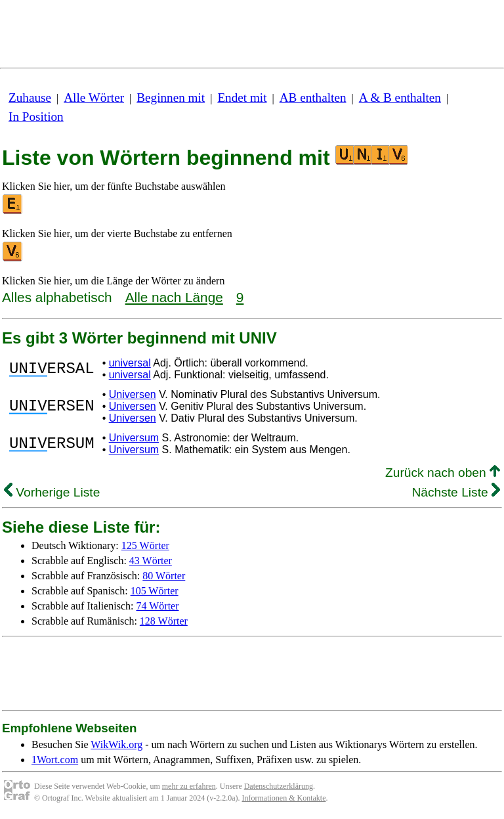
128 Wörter (164, 621)
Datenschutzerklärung (279, 786)
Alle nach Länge (174, 297)
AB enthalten (313, 98)
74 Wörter (158, 606)
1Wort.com (55, 760)
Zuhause (30, 98)
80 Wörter (164, 576)
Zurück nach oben (443, 473)
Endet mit (242, 98)
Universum (134, 438)
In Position (36, 117)
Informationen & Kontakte (284, 798)
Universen (133, 394)
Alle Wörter (94, 98)
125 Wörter (145, 545)
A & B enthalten (400, 98)
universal (130, 363)
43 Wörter (151, 561)
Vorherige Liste (52, 492)
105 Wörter (155, 591)
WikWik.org (116, 744)
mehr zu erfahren (189, 786)
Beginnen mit (171, 98)
